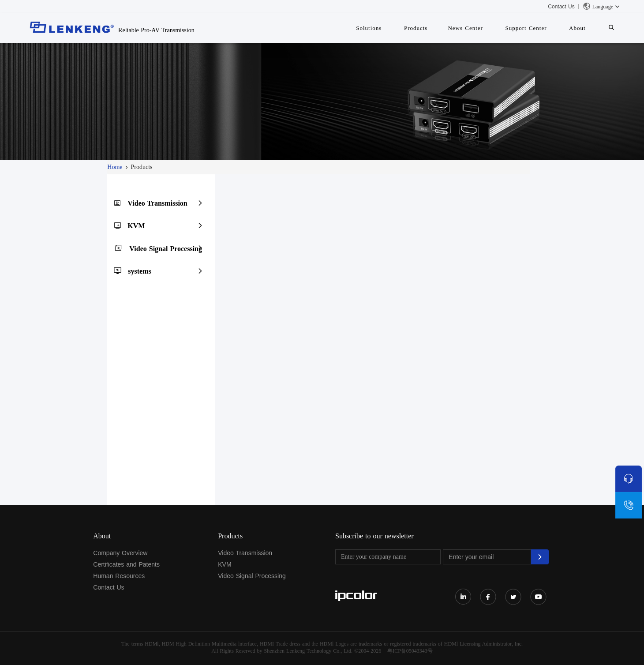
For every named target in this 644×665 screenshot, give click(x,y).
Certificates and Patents (126, 564)
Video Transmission (157, 203)
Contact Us (561, 7)
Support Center (537, 28)
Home (115, 167)
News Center (481, 28)
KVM (136, 226)
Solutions (393, 28)
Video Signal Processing (166, 249)
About (584, 28)
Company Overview (120, 553)
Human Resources (119, 576)
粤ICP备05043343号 (410, 651)
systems (139, 271)
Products (436, 28)
